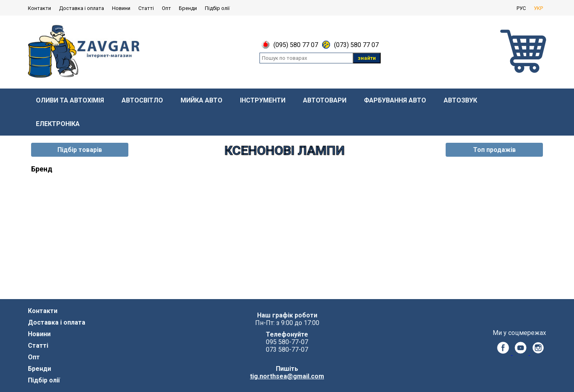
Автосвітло (142, 100)
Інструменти (263, 100)
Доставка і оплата (82, 8)
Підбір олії (217, 8)
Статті (146, 8)
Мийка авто (201, 100)
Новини (121, 8)
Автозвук (460, 100)
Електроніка (58, 124)
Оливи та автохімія (70, 100)
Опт (166, 8)
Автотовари (325, 100)
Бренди (188, 8)
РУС (521, 8)
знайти (367, 58)
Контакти (39, 8)
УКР (538, 8)
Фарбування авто (395, 100)
